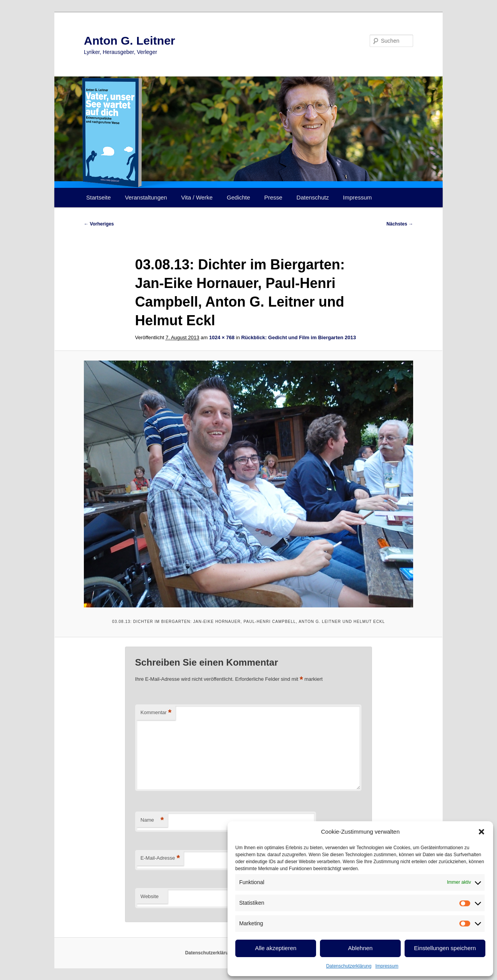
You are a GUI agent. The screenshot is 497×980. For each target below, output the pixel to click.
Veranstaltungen (146, 197)
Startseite (98, 197)
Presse (274, 197)
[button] (481, 832)
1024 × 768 (222, 337)
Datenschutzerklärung (349, 966)
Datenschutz (313, 197)
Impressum (387, 966)
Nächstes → (400, 224)
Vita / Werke (197, 197)
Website (150, 896)
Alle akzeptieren (276, 948)
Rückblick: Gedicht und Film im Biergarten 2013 (298, 337)
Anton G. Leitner (129, 41)
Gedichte (238, 197)
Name (152, 820)
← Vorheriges (99, 224)
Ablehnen (360, 948)
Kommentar (156, 713)
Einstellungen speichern (445, 948)
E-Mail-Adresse (160, 858)
